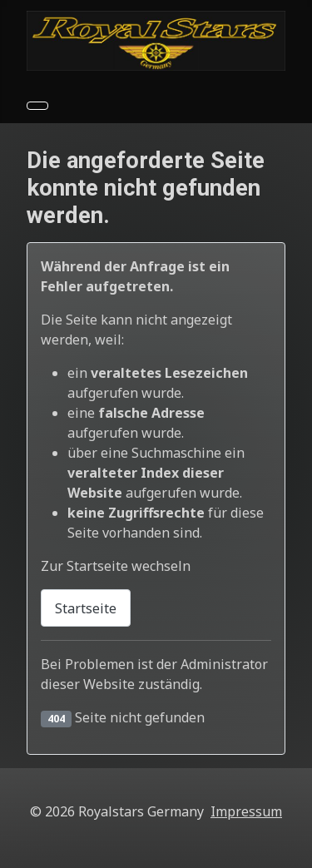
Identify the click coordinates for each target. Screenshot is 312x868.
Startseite (86, 608)
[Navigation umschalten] (37, 106)
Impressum (246, 811)
